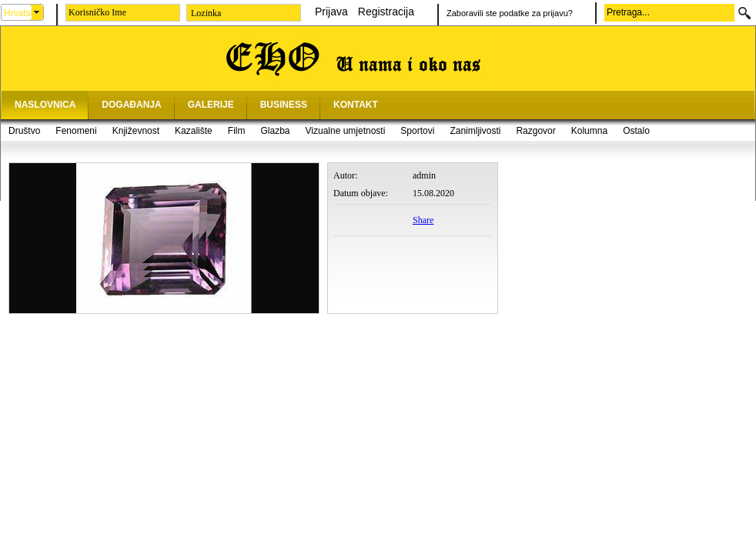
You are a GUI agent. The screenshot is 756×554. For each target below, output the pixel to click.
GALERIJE (211, 105)
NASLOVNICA (45, 105)
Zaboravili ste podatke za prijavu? (510, 13)
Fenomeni (76, 131)
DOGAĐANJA (131, 105)
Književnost (136, 131)
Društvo (24, 131)
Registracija (386, 12)
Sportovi (417, 131)
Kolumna (589, 131)
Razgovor (535, 131)
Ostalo (636, 131)
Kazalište (194, 131)
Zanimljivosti (475, 131)
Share (423, 220)
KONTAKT (356, 105)
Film (237, 131)
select (37, 12)
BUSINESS (284, 105)
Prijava (331, 12)
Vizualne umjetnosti (346, 131)
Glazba (275, 131)
